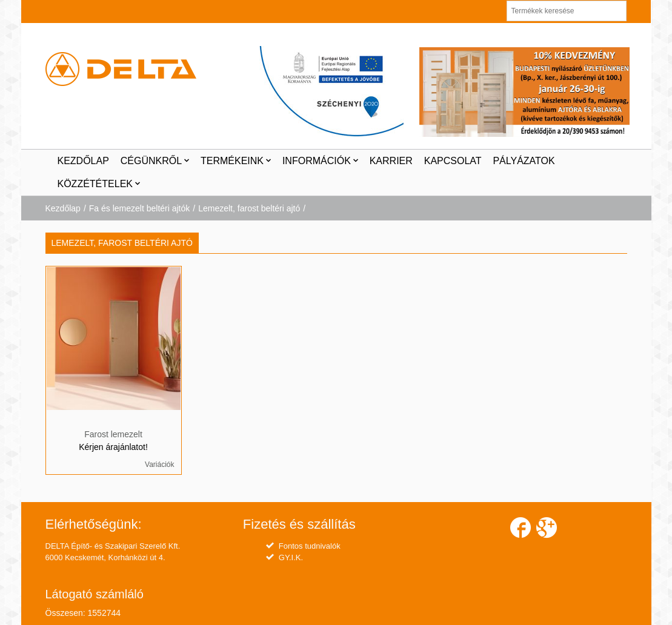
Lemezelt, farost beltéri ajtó (249, 208)
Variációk (159, 465)
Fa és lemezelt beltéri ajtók (140, 208)
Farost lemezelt (113, 434)
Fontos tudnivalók (310, 546)
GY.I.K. (291, 557)
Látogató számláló (95, 594)
